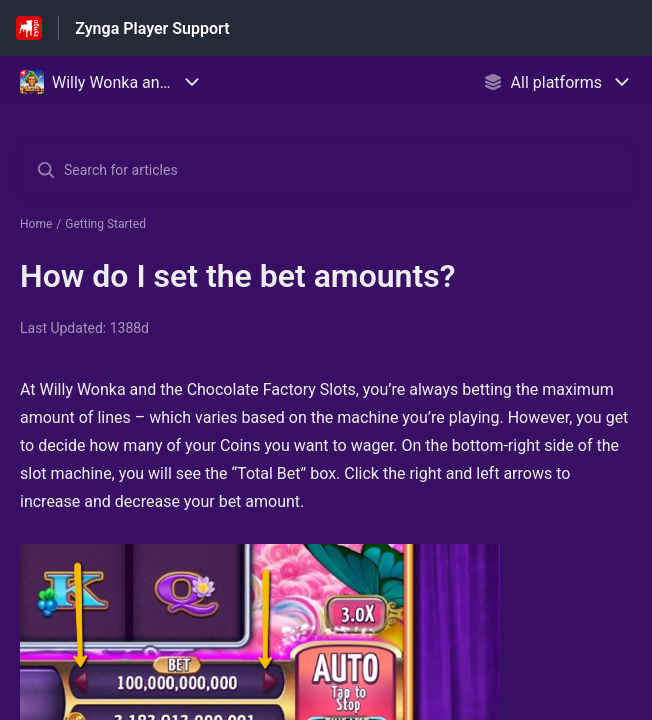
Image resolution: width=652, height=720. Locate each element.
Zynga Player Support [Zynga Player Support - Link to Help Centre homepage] (152, 28)
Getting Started (105, 224)
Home (36, 224)
